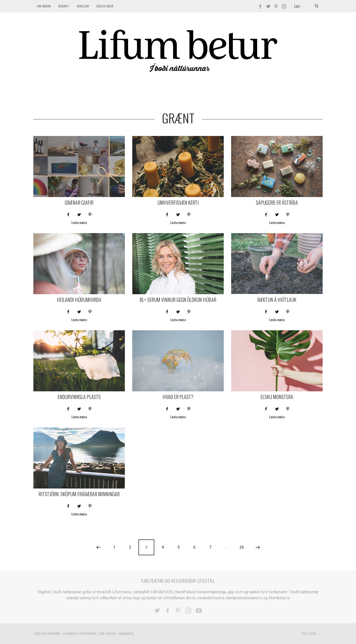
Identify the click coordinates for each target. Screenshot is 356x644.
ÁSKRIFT (64, 6)
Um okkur (44, 6)
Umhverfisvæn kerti (178, 202)
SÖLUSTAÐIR (105, 6)
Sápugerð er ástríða (277, 202)
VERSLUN (83, 6)
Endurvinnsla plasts (79, 397)
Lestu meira (79, 223)
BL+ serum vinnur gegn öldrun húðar (178, 300)
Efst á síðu (311, 634)
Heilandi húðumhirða (79, 300)
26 (242, 547)
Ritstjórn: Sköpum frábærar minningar (79, 494)
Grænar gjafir (79, 202)
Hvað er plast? (178, 397)
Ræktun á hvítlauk (277, 300)
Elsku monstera (277, 397)
